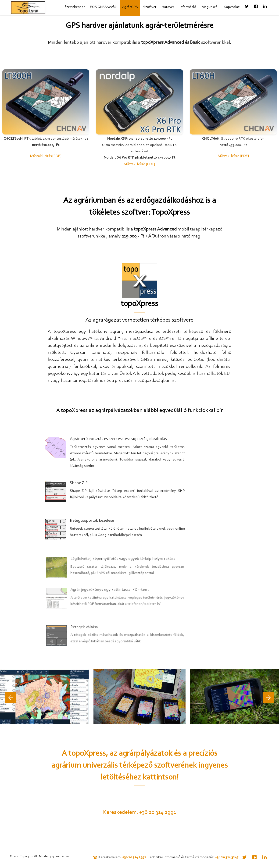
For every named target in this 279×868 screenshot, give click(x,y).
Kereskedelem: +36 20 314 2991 (140, 812)
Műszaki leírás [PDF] (46, 156)
